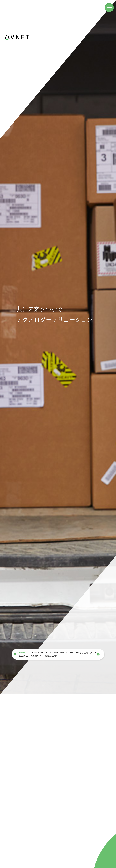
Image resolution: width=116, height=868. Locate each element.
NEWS (22, 653)
